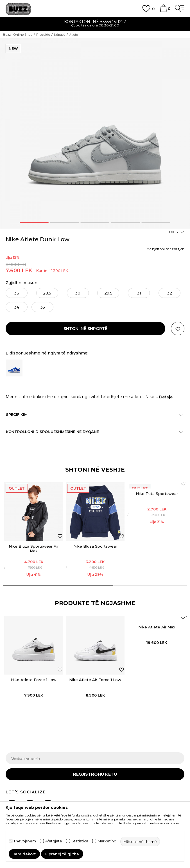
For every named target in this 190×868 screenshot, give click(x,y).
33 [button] (17, 293)
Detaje (166, 397)
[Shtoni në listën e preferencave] (60, 536)
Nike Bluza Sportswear (95, 546)
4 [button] (125, 223)
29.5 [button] (108, 293)
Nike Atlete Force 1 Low (34, 680)
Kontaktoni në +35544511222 (95, 22)
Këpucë (60, 35)
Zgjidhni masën (22, 283)
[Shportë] (163, 11)
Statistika (80, 841)
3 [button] (95, 223)
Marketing (107, 841)
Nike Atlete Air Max (157, 627)
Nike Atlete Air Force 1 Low (95, 680)
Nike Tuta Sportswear (157, 494)
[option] (95, 24)
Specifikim (92, 414)
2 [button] (65, 223)
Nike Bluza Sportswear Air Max (34, 548)
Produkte (43, 35)
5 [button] (156, 223)
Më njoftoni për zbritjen (165, 249)
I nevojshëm (25, 841)
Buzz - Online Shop (18, 35)
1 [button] (34, 223)
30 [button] (78, 293)
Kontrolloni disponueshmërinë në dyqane (92, 432)
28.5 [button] (47, 293)
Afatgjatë (54, 841)
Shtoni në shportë (85, 329)
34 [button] (17, 307)
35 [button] (43, 307)
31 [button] (139, 293)
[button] (178, 329)
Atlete (73, 35)
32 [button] (169, 293)
